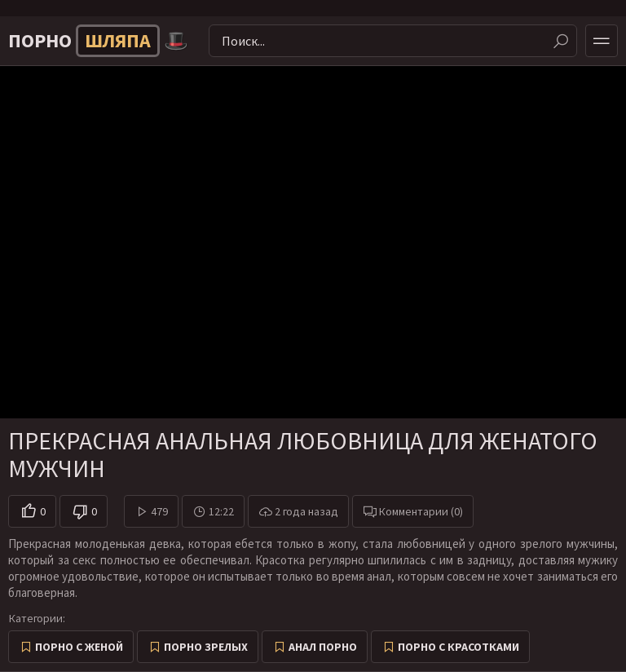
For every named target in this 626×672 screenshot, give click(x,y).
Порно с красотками (458, 647)
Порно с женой (79, 647)
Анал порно (323, 647)
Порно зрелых (206, 647)
